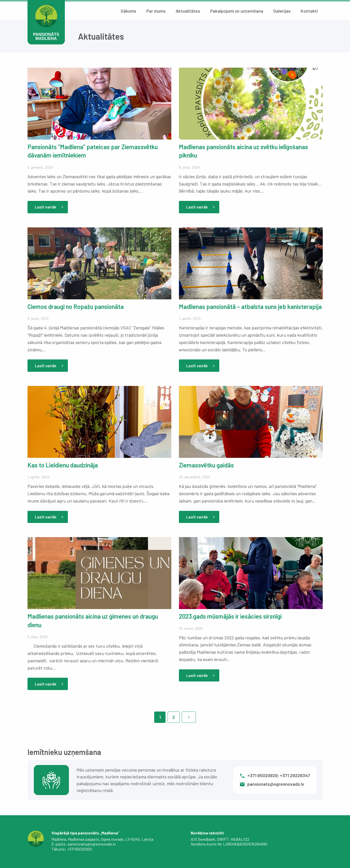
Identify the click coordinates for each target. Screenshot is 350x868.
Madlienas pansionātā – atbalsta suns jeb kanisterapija (250, 307)
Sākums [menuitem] (128, 11)
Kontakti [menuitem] (309, 11)
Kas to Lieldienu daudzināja (63, 465)
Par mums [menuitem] (156, 11)
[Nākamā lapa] (189, 717)
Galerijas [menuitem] (282, 11)
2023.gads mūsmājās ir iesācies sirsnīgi (230, 616)
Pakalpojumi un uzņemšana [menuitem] (237, 11)
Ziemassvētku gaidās (206, 465)
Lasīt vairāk (50, 207)
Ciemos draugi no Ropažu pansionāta (76, 307)
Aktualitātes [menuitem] (188, 11)
